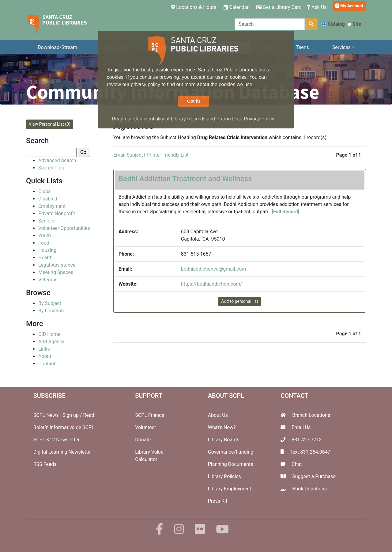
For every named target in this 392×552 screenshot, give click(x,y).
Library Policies (224, 476)
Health (45, 258)
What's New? (222, 427)
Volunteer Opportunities (64, 228)
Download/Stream (57, 47)
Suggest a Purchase (314, 476)
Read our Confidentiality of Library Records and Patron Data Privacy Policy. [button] (194, 119)
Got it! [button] (194, 101)
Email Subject (128, 155)
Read (89, 415)
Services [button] (341, 47)
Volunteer (145, 427)
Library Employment (230, 489)
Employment (52, 206)
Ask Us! (317, 7)
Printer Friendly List (168, 155)
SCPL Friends (150, 415)
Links (44, 349)
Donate (143, 440)
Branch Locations (311, 415)
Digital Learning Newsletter (63, 452)
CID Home (49, 334)
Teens (302, 47)
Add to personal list (239, 301)
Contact (47, 364)
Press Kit (218, 501)
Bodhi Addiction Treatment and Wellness (185, 179)
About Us (218, 415)
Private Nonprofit (57, 213)
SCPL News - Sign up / (58, 415)
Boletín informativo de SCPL (64, 427)
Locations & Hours (195, 7)
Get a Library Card (279, 7)
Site (354, 24)
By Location (51, 311)
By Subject (50, 303)
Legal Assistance (57, 265)
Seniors (47, 221)
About (45, 356)
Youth (45, 236)
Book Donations (309, 489)
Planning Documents (231, 464)
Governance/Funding (231, 452)
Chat (297, 464)
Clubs (44, 191)
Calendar (236, 7)
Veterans (48, 280)
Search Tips (51, 168)
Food (44, 243)
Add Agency (51, 342)
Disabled (48, 199)
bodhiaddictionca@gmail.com (214, 269)
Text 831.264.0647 (310, 452)
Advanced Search (57, 160)
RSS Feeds (45, 464)
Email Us (301, 427)
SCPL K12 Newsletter (57, 440)
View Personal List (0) (50, 124)
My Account (349, 6)
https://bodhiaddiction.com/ (212, 284)
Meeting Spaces (56, 272)
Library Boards (224, 440)
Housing (47, 250)
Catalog (334, 24)
